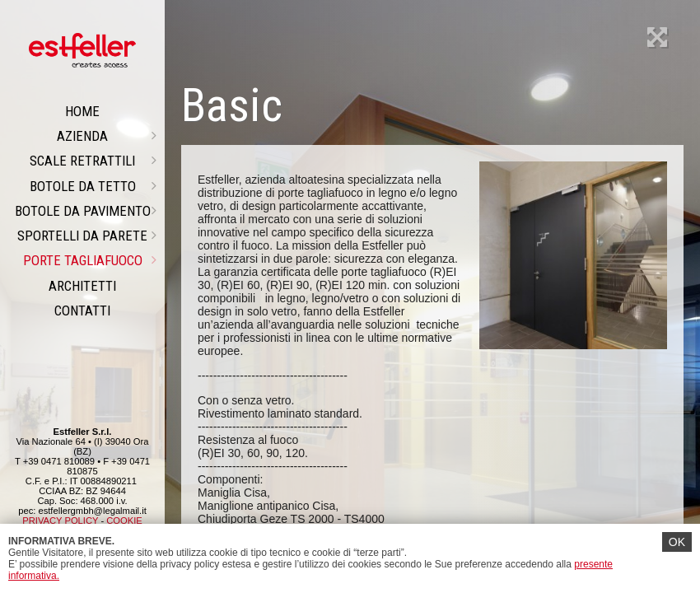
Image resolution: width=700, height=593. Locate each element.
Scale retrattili (93, 161)
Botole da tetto (93, 186)
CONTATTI (82, 311)
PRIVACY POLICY (60, 521)
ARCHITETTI (82, 286)
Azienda (107, 136)
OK (677, 542)
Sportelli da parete (87, 236)
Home (82, 111)
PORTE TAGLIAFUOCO (90, 260)
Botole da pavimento (86, 211)
